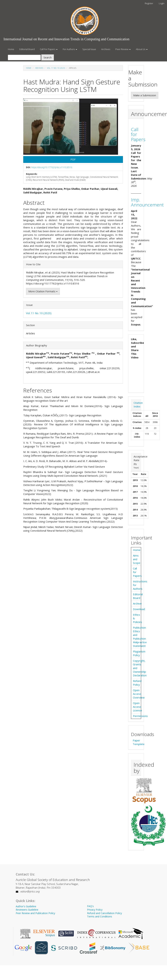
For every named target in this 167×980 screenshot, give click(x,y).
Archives (106, 49)
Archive (137, 603)
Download (139, 609)
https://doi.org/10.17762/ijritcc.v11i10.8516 (52, 167)
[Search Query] (24, 57)
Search (48, 57)
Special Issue (89, 49)
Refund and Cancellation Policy (104, 913)
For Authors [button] (70, 49)
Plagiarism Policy (139, 653)
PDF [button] (73, 159)
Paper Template (139, 742)
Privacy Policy (95, 910)
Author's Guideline (26, 906)
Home (11, 49)
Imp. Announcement (147, 202)
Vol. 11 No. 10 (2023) (56, 68)
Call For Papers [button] (49, 49)
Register (149, 3)
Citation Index (138, 405)
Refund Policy (137, 683)
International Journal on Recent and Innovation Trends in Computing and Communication (66, 39)
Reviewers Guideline (27, 910)
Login (162, 3)
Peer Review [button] (123, 49)
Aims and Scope (137, 559)
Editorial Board (27, 49)
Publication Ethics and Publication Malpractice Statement (140, 637)
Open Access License (137, 707)
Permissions (140, 716)
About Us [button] (142, 49)
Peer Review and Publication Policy (35, 913)
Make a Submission (145, 95)
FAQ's (90, 906)
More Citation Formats (43, 291)
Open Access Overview (139, 694)
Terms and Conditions (100, 916)
